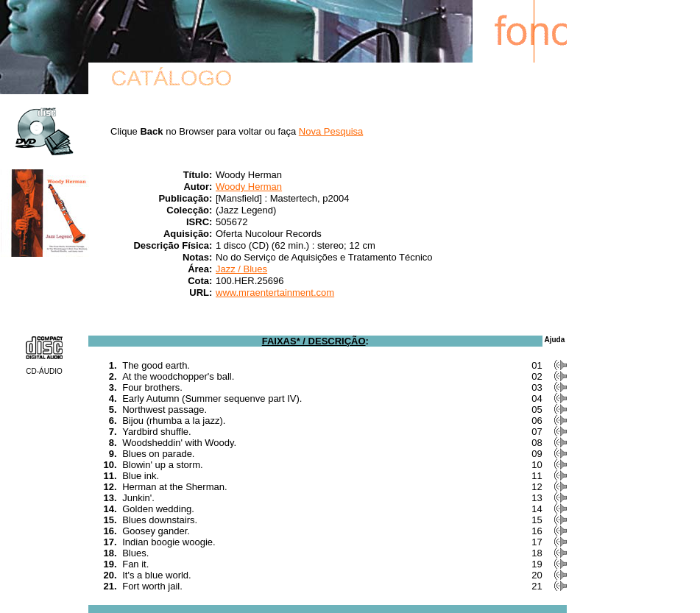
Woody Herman (249, 187)
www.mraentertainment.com (275, 293)
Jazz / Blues (241, 269)
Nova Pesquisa (331, 131)
